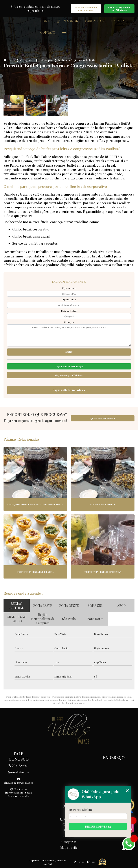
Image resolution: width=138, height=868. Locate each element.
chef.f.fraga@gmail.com (18, 781)
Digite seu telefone (69, 311)
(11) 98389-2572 (19, 772)
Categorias (27, 60)
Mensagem (69, 322)
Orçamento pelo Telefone (69, 375)
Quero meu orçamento (103, 418)
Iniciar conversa (98, 826)
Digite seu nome (69, 288)
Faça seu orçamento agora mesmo (86, 9)
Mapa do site (69, 848)
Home (45, 21)
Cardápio (93, 21)
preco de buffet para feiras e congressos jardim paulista (87, 60)
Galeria (118, 21)
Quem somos (67, 21)
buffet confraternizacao (65, 60)
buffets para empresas (46, 60)
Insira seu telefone (80, 810)
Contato (48, 32)
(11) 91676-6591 (18, 765)
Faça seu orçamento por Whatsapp (120, 9)
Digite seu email (69, 299)
